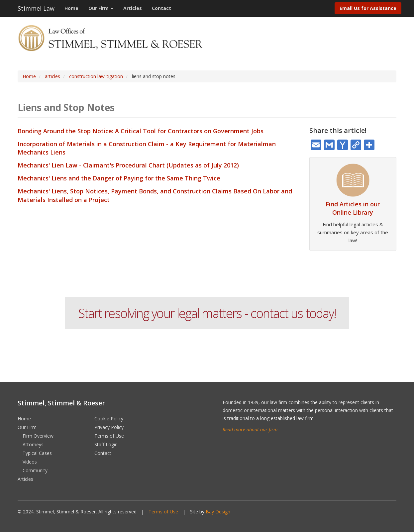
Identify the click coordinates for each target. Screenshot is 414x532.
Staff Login (106, 444)
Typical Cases (37, 453)
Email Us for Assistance (368, 8)
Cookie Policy (109, 419)
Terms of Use (109, 436)
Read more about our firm (250, 429)
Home (71, 8)
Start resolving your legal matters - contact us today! (207, 313)
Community (35, 470)
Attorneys (33, 444)
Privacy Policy (109, 427)
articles (52, 76)
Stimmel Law (36, 8)
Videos (30, 462)
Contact (161, 8)
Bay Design (218, 512)
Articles (133, 8)
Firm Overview (38, 436)
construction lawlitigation (96, 76)
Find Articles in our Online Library (353, 208)
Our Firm (101, 8)
